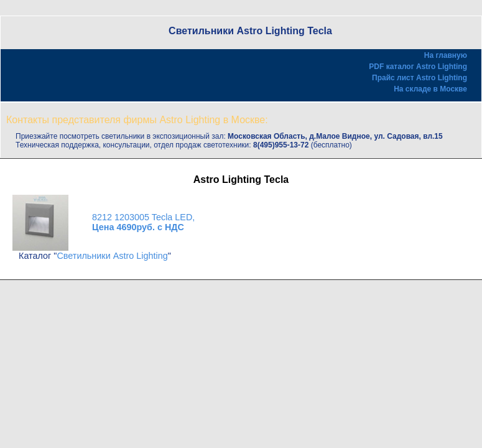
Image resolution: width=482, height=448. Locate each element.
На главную (446, 55)
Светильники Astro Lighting (112, 256)
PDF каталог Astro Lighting (418, 67)
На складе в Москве (430, 89)
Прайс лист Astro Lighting (419, 78)
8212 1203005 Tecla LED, (143, 222)
